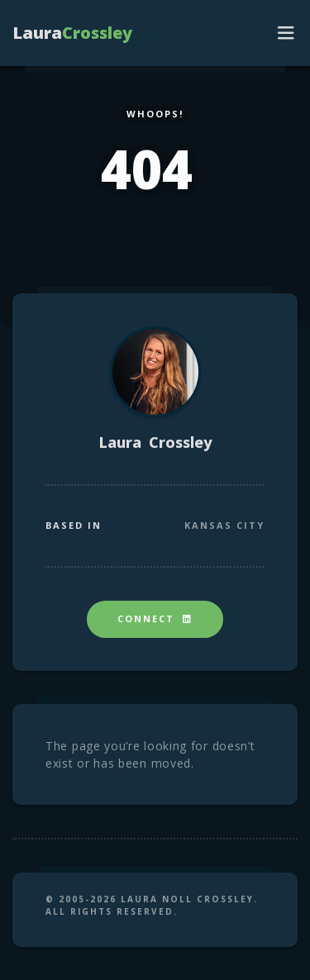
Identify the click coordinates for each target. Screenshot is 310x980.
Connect (155, 618)
